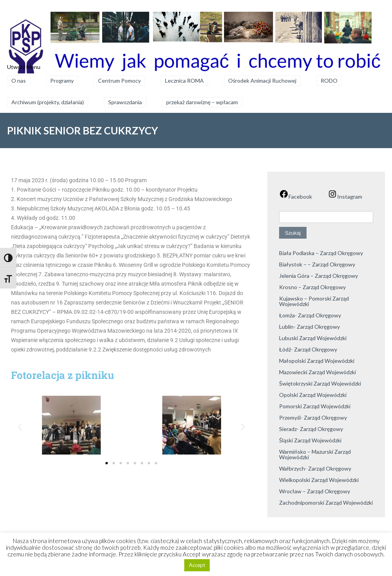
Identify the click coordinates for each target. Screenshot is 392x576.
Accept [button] (197, 565)
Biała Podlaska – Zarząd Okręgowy (321, 253)
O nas (19, 81)
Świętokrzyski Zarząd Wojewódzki (320, 383)
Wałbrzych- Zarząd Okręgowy (315, 468)
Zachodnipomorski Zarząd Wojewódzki (326, 503)
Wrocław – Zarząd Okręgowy (315, 491)
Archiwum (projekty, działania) (48, 102)
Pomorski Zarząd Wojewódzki (315, 406)
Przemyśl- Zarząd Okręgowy (313, 418)
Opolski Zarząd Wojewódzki (313, 395)
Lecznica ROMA (184, 81)
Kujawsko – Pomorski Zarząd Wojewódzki (314, 301)
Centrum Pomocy (119, 81)
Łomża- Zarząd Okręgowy (310, 315)
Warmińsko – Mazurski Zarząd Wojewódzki (315, 454)
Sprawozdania (125, 102)
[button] (20, 427)
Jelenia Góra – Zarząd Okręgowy (318, 276)
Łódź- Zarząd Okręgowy (308, 349)
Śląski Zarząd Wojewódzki (310, 440)
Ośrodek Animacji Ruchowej (262, 81)
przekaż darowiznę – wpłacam (202, 102)
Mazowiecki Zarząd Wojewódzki (318, 372)
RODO (329, 81)
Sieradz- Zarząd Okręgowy (311, 429)
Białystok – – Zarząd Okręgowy (317, 264)
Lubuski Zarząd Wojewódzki (313, 338)
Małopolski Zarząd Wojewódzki (317, 361)
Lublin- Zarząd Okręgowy (309, 327)
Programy (62, 81)
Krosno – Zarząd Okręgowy (312, 287)
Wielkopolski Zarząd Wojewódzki (319, 480)
